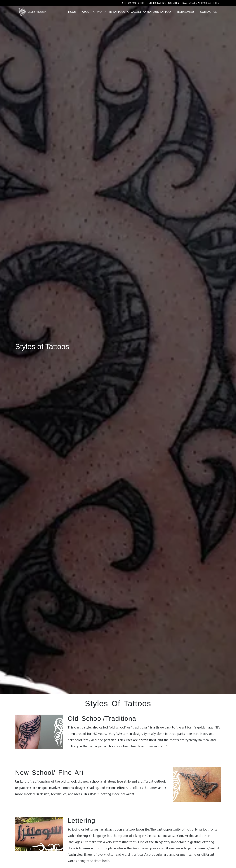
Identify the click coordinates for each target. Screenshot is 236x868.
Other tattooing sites (163, 3)
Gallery (136, 12)
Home (72, 12)
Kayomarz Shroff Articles (201, 3)
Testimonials (185, 12)
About (86, 12)
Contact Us (208, 12)
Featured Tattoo (159, 12)
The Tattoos (116, 12)
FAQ (99, 12)
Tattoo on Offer (132, 3)
